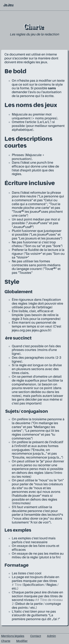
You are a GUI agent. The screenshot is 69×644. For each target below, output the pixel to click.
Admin (51, 636)
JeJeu (8, 5)
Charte (6, 641)
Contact (36, 636)
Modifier (22, 641)
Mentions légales (13, 636)
